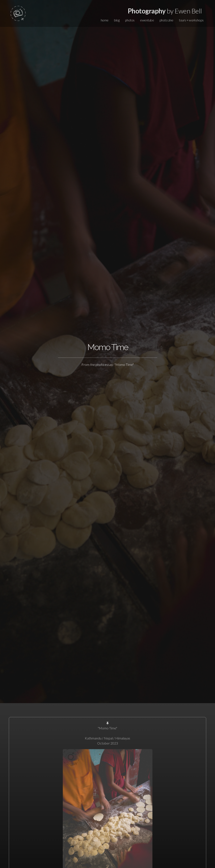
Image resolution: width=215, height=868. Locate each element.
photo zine (166, 20)
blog (117, 20)
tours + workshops (191, 20)
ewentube (147, 20)
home (105, 20)
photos (130, 20)
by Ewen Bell (165, 11)
